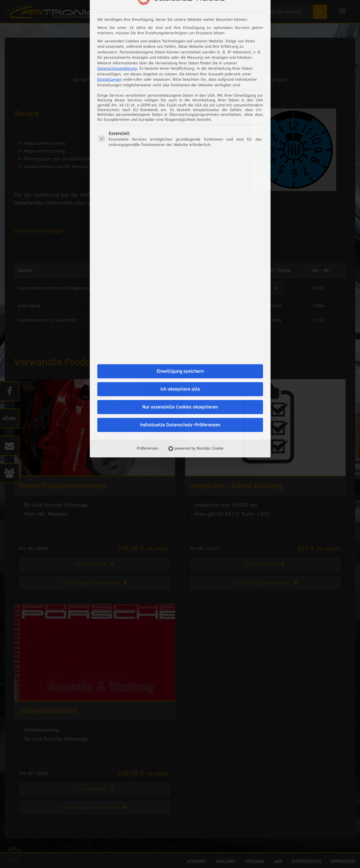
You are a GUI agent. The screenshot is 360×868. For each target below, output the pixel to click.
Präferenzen (147, 308)
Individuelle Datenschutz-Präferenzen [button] (180, 284)
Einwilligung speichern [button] (180, 231)
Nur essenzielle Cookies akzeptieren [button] (180, 266)
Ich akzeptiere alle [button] (180, 249)
